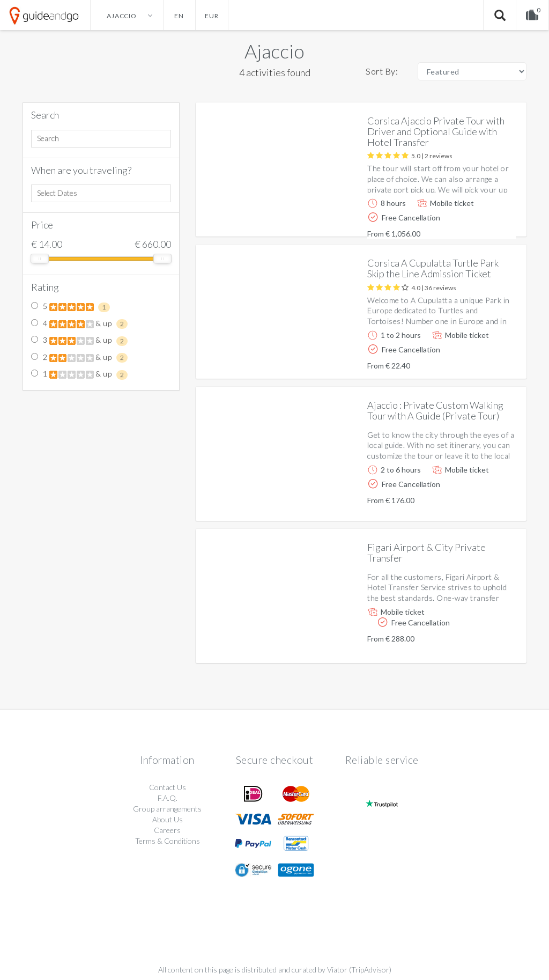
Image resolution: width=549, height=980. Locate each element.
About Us (168, 819)
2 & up (79, 358)
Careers (167, 830)
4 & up (79, 324)
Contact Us (168, 787)
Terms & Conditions (168, 841)
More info (488, 220)
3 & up (79, 341)
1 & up (79, 374)
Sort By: (382, 71)
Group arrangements (167, 809)
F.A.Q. (168, 798)
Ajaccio (274, 51)
